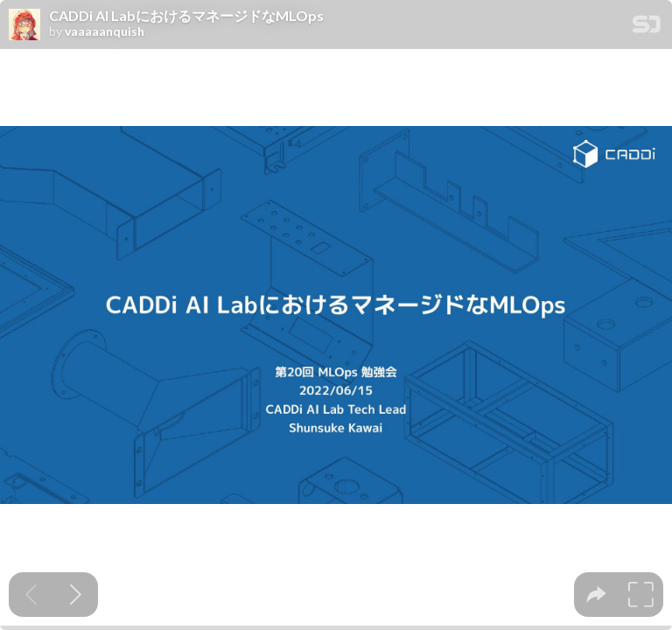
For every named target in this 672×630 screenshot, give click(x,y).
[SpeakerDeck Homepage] (647, 28)
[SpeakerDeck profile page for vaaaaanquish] (24, 25)
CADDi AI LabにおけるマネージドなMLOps (186, 16)
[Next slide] (76, 595)
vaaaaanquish (105, 31)
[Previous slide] (31, 595)
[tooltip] (596, 595)
